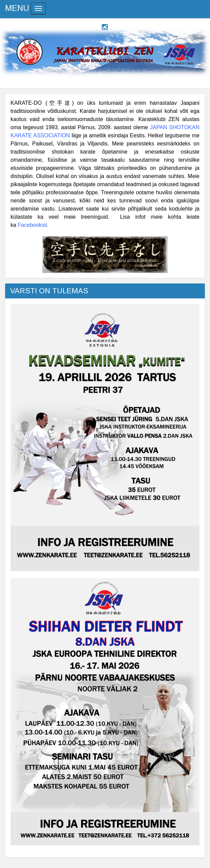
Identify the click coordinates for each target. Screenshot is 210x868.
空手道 (60, 103)
